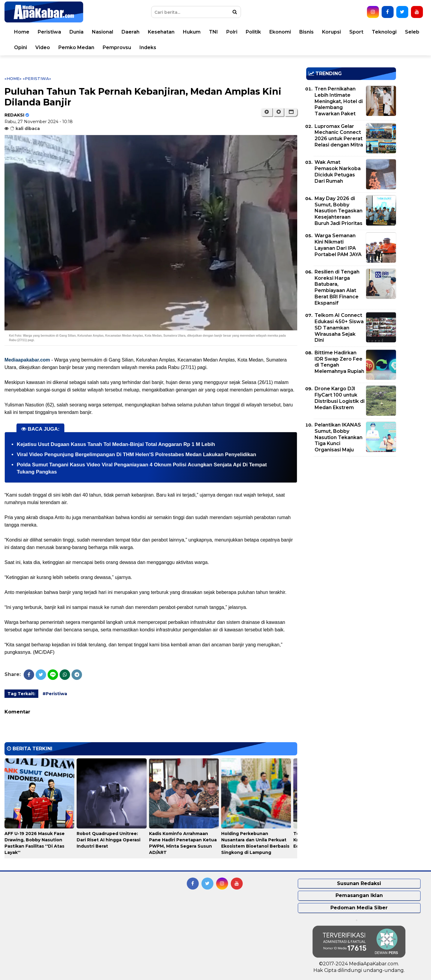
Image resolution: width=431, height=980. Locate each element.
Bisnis (306, 32)
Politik (253, 32)
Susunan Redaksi (359, 883)
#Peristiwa (55, 694)
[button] (291, 112)
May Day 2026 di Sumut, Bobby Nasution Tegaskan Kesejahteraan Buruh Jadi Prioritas (339, 211)
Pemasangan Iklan (359, 895)
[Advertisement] (351, 503)
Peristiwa (49, 32)
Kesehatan (161, 32)
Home (22, 32)
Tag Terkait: (21, 694)
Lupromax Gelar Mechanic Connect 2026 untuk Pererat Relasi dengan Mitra (339, 136)
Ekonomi (280, 32)
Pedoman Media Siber (359, 908)
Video (43, 47)
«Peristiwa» (37, 78)
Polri (232, 32)
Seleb (412, 32)
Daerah (130, 32)
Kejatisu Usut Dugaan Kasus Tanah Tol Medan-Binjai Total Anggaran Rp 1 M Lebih (116, 444)
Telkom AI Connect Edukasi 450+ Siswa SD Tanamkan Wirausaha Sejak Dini (339, 328)
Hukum (192, 32)
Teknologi (384, 32)
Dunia (76, 32)
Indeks (148, 47)
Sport (356, 32)
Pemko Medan (76, 47)
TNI (213, 32)
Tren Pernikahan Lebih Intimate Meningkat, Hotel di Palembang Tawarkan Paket (339, 101)
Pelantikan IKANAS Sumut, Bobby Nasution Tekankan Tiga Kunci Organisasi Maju (339, 437)
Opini (21, 47)
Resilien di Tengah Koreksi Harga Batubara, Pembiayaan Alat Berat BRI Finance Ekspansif (337, 287)
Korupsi (331, 32)
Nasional (103, 32)
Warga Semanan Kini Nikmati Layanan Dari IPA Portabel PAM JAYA (338, 245)
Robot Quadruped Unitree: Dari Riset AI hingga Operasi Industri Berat (108, 840)
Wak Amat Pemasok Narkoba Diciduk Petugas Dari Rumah (338, 171)
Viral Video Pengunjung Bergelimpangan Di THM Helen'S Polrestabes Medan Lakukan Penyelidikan (136, 455)
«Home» (13, 78)
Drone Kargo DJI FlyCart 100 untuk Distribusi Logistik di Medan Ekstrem (340, 398)
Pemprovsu (117, 47)
